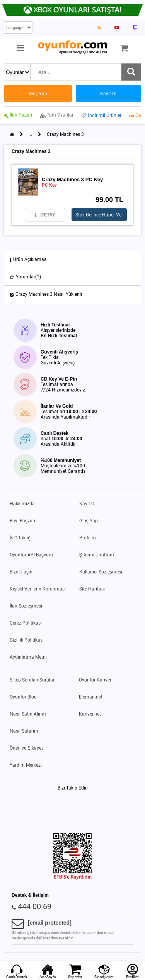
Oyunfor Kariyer (95, 680)
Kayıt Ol (87, 504)
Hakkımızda (22, 504)
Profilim (88, 538)
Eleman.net (91, 697)
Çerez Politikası (26, 623)
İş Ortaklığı (21, 538)
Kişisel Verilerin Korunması (38, 589)
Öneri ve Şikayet (26, 748)
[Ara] (131, 72)
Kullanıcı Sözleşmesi (101, 572)
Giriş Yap (89, 521)
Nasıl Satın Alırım (28, 714)
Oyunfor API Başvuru (31, 555)
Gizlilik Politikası (27, 640)
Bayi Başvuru (23, 521)
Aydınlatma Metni (28, 657)
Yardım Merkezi (26, 765)
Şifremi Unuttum (97, 555)
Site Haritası (92, 589)
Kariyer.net (90, 714)
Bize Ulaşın (21, 572)
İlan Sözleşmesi (26, 606)
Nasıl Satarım (24, 731)
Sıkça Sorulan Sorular (32, 680)
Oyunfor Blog (23, 697)
